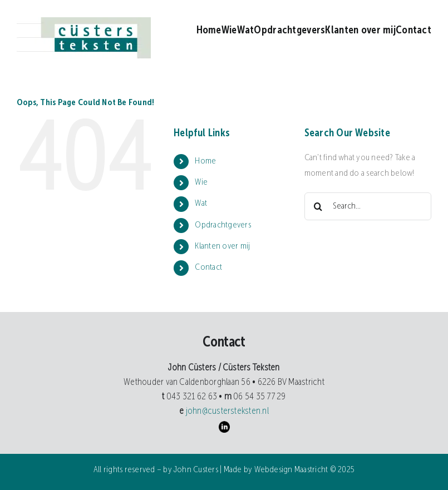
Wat (201, 204)
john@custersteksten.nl (226, 411)
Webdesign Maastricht (291, 470)
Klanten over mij (222, 246)
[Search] (318, 206)
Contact (208, 268)
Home (205, 161)
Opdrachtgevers (223, 225)
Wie (201, 182)
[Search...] (368, 206)
